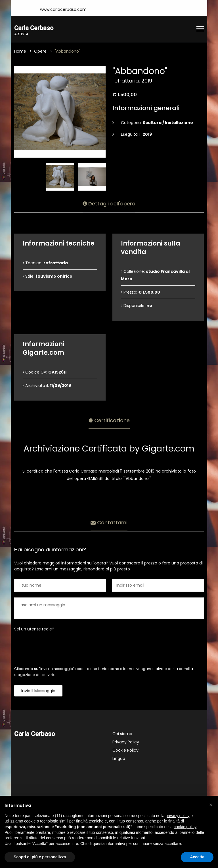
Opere (40, 51)
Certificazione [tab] (109, 420)
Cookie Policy (125, 751)
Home (20, 51)
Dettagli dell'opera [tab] (109, 203)
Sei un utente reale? (34, 629)
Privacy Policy (126, 742)
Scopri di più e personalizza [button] (40, 857)
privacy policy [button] (177, 816)
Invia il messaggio (38, 691)
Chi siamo (122, 734)
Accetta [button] (197, 857)
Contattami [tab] (109, 522)
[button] (211, 805)
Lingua (119, 759)
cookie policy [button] (185, 827)
